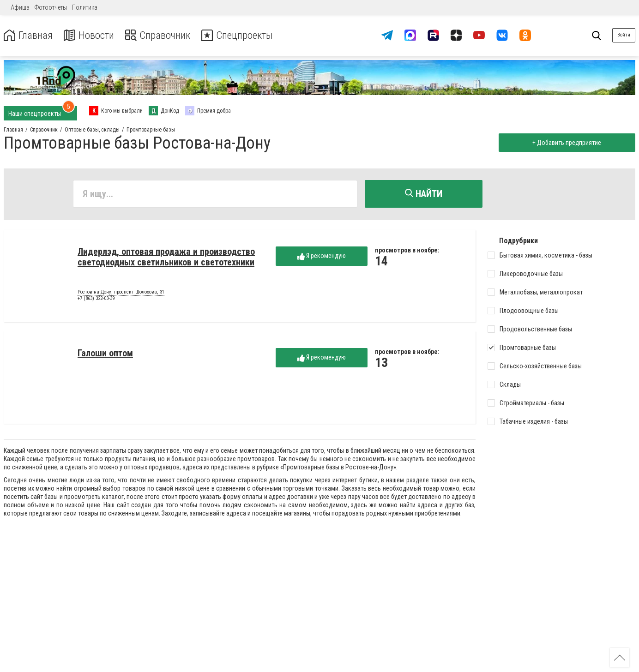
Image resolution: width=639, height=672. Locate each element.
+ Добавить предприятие (566, 143)
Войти (624, 35)
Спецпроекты (247, 35)
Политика (85, 7)
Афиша (20, 7)
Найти (424, 194)
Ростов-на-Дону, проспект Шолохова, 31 (121, 293)
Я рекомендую (322, 257)
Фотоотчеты (51, 7)
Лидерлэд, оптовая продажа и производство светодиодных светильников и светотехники (166, 258)
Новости (92, 35)
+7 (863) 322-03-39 (96, 299)
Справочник (163, 35)
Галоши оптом (105, 354)
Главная (29, 35)
